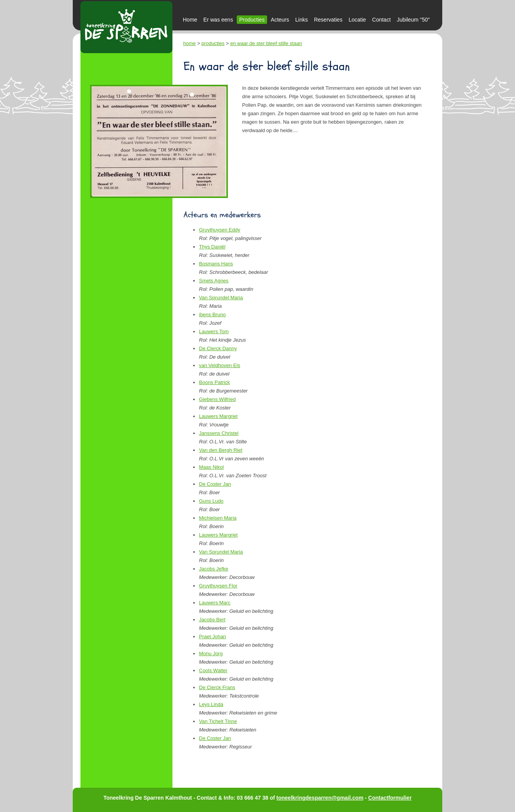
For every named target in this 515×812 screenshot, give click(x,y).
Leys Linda (211, 704)
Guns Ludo (211, 501)
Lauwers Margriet (218, 416)
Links (302, 20)
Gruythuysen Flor (218, 586)
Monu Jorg (211, 653)
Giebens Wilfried (217, 399)
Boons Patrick (214, 382)
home (190, 43)
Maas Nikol (211, 467)
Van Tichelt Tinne (218, 721)
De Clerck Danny (218, 348)
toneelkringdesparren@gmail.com (320, 798)
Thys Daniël (212, 247)
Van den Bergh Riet (221, 450)
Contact (381, 20)
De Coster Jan (215, 484)
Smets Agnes (214, 281)
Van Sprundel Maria (221, 298)
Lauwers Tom (214, 331)
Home (190, 20)
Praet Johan (212, 637)
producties (213, 43)
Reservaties (328, 20)
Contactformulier (390, 798)
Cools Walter (213, 670)
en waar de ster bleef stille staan (266, 43)
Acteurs (280, 20)
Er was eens (218, 20)
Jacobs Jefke (214, 569)
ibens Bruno (212, 315)
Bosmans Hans (216, 264)
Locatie (357, 20)
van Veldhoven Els (220, 365)
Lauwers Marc (215, 603)
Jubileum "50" (413, 20)
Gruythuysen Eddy (220, 230)
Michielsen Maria (218, 518)
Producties (252, 20)
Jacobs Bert (212, 620)
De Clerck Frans (217, 687)
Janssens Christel (219, 433)
